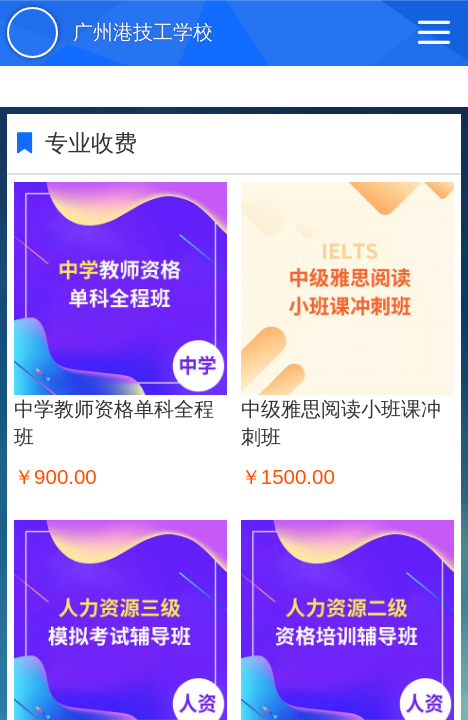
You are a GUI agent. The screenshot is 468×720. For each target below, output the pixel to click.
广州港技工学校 (143, 32)
